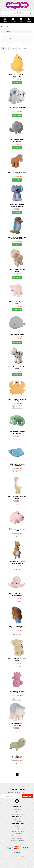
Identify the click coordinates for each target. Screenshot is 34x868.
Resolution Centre (17, 814)
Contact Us (17, 822)
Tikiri (7, 26)
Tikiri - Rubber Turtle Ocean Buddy (17, 757)
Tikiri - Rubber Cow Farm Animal (17, 108)
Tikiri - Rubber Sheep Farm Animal (17, 725)
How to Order (17, 829)
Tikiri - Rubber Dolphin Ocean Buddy (17, 465)
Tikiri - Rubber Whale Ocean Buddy (17, 335)
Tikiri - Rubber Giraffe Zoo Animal (17, 497)
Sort (14, 48)
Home (3, 26)
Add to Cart (17, 83)
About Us (17, 819)
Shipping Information (17, 831)
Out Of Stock (17, 407)
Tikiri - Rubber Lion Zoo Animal (17, 270)
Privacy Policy (17, 838)
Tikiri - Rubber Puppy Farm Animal (17, 660)
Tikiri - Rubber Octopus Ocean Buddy (17, 595)
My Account (17, 810)
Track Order (17, 812)
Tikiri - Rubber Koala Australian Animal (17, 205)
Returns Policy (17, 834)
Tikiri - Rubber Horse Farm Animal (17, 173)
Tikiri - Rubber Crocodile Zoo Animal (17, 432)
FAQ (17, 827)
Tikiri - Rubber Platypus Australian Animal (17, 627)
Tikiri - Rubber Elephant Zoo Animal (17, 141)
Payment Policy (17, 836)
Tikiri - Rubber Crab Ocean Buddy (17, 400)
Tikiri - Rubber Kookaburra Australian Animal (17, 238)
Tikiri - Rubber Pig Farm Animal (17, 303)
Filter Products (7, 31)
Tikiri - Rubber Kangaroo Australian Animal (17, 562)
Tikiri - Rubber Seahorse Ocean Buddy (17, 692)
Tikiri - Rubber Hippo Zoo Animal (17, 530)
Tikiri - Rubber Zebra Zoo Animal (17, 368)
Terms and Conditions (17, 841)
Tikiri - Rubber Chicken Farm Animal (17, 76)
